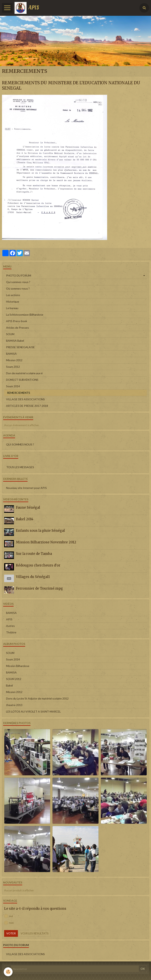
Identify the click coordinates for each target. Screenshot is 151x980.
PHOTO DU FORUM (19, 275)
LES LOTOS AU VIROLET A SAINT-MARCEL (33, 711)
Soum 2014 (13, 386)
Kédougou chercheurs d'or (38, 565)
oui (8, 916)
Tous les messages (20, 467)
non (9, 923)
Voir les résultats (35, 933)
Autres (10, 626)
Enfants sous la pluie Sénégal (40, 531)
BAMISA (11, 354)
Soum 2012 (13, 367)
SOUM (10, 334)
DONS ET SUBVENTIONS (22, 380)
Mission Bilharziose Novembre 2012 (46, 542)
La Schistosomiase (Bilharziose (25, 315)
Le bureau (12, 308)
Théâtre (11, 632)
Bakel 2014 (25, 519)
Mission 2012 (14, 360)
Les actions (13, 295)
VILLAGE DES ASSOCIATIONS (25, 399)
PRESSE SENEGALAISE (20, 347)
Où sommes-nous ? (18, 288)
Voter (11, 933)
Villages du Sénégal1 (33, 577)
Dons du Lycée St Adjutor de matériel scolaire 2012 (37, 698)
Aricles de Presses (17, 328)
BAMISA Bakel (15, 341)
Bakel (9, 685)
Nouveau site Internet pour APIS (26, 488)
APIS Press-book (17, 321)
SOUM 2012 (14, 679)
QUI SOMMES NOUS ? (20, 444)
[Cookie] (8, 972)
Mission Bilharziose (18, 666)
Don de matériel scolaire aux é (24, 373)
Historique (13, 302)
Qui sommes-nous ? (18, 282)
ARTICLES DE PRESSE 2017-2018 (27, 406)
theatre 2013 (14, 705)
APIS (9, 619)
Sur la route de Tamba (34, 554)
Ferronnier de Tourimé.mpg (39, 588)
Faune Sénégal (28, 507)
